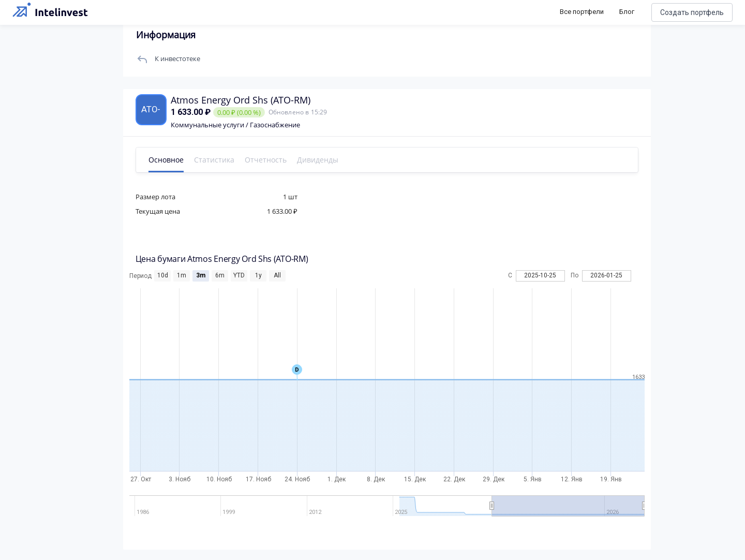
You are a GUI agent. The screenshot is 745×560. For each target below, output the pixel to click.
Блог (627, 12)
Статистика (215, 160)
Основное (167, 160)
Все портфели (582, 12)
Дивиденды (319, 160)
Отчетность (267, 160)
